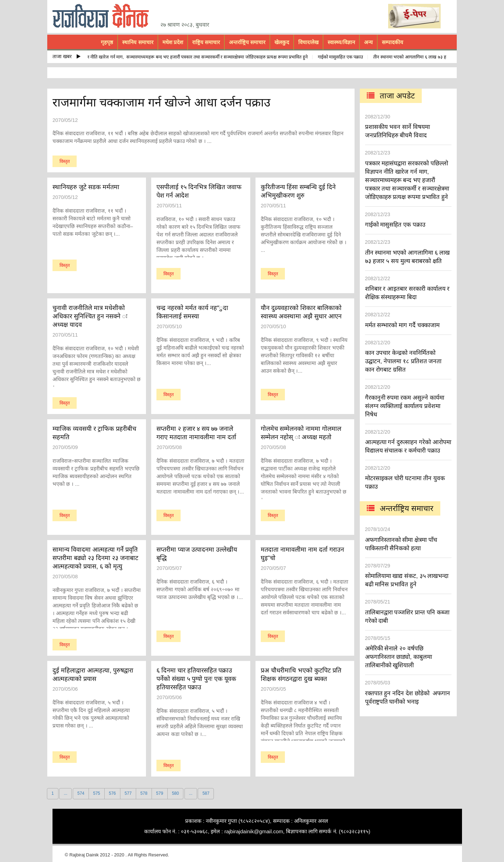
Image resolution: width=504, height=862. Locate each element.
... (65, 793)
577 (128, 793)
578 (144, 793)
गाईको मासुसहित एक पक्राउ (343, 57)
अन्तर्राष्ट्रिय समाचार (247, 42)
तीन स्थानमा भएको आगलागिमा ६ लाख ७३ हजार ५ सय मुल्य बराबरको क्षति (436, 57)
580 (175, 793)
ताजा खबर (66, 56)
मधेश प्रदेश (173, 42)
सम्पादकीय (393, 42)
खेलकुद (282, 42)
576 (112, 793)
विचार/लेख (308, 42)
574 (81, 793)
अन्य (368, 42)
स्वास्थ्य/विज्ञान (341, 42)
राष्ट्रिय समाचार (206, 42)
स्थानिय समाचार (138, 42)
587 (206, 793)
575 (97, 793)
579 (160, 793)
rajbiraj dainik (103, 16)
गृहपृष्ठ (107, 42)
